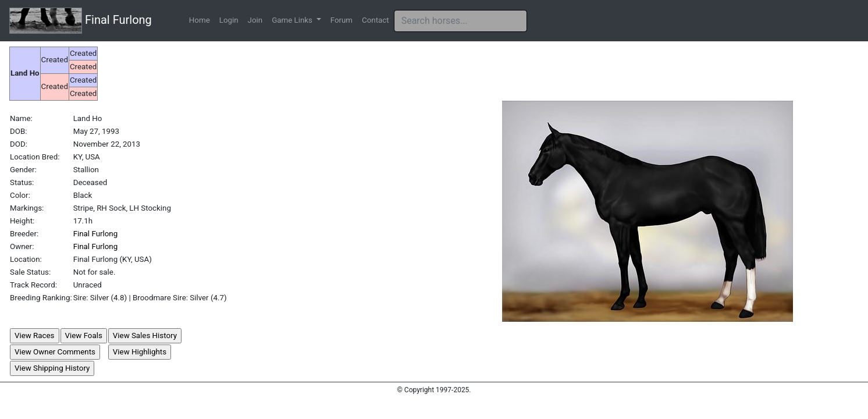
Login (229, 20)
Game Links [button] (293, 20)
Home (200, 20)
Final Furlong (81, 21)
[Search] (460, 21)
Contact (376, 20)
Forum (341, 20)
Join (255, 20)
